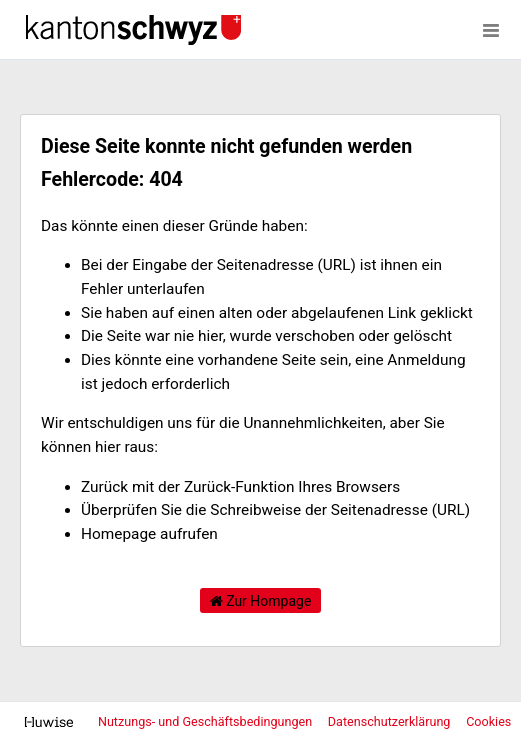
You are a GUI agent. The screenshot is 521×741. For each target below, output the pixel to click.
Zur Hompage (261, 601)
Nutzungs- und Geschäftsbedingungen (206, 721)
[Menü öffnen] (491, 30)
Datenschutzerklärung (391, 721)
